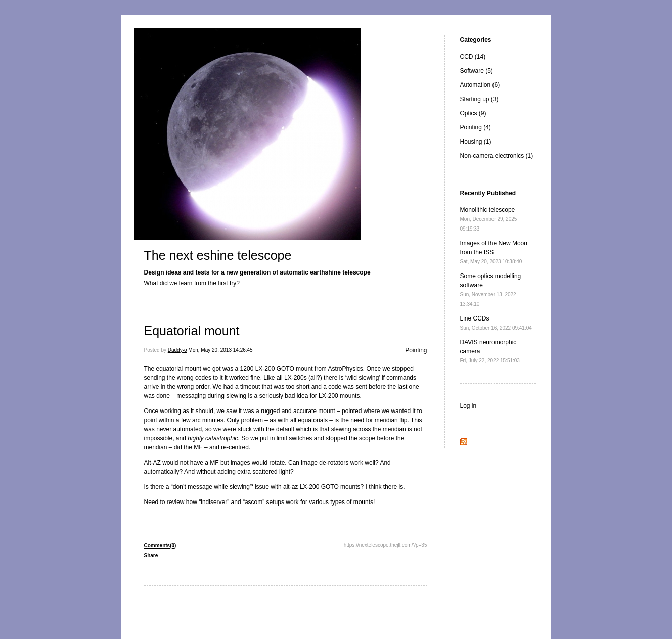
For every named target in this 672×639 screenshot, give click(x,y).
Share (151, 555)
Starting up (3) (479, 99)
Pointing (416, 350)
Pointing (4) (476, 127)
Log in (468, 406)
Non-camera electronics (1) (497, 156)
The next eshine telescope (218, 255)
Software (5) (477, 71)
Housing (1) (476, 142)
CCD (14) (473, 57)
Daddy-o (177, 350)
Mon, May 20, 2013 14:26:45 (220, 350)
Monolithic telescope (489, 219)
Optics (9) (473, 113)
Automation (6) (480, 85)
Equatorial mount (192, 331)
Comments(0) (160, 546)
